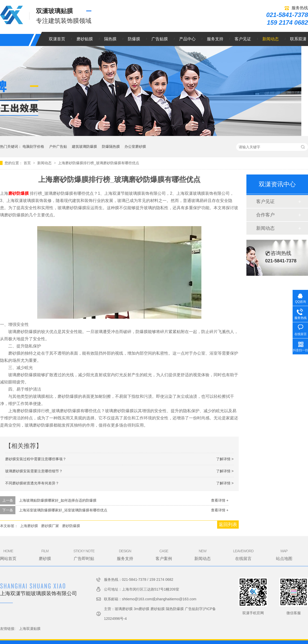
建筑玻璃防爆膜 (84, 146)
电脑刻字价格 (33, 146)
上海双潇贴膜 (30, 629)
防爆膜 (134, 39)
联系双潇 (298, 39)
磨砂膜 (45, 555)
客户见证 (243, 39)
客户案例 (164, 555)
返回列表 (228, 525)
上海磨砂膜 (29, 526)
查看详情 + (220, 500)
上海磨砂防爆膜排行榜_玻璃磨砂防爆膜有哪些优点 (99, 163)
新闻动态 (271, 39)
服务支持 (215, 39)
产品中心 (187, 39)
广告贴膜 (160, 39)
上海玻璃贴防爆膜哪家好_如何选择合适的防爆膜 (58, 500)
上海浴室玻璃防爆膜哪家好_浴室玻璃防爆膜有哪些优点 (63, 510)
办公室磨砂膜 (135, 146)
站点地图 (284, 555)
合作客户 (265, 215)
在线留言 (243, 555)
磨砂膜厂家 (50, 526)
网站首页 (8, 555)
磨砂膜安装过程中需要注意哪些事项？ (36, 459)
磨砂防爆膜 (71, 526)
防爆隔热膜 (111, 146)
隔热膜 (110, 39)
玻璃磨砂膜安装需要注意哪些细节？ (34, 471)
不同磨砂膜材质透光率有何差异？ (32, 483)
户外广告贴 (58, 146)
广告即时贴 (84, 555)
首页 (28, 163)
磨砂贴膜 (85, 39)
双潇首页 (57, 39)
